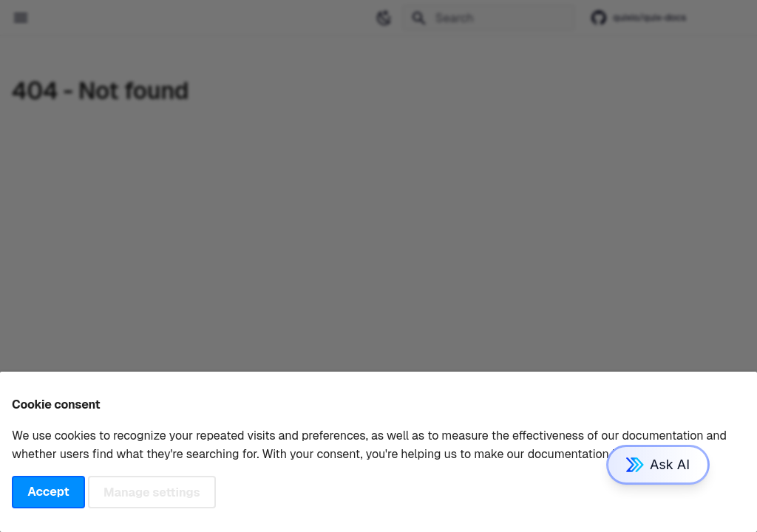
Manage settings (152, 492)
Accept (48, 492)
